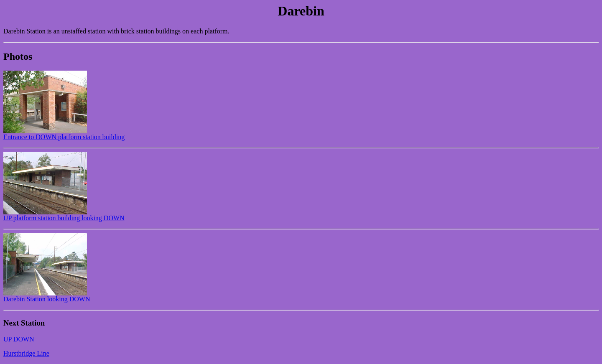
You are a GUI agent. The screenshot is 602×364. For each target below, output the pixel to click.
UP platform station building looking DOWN (64, 215)
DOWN (24, 339)
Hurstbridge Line (26, 353)
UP (8, 339)
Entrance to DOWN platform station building (64, 134)
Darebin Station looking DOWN (47, 296)
